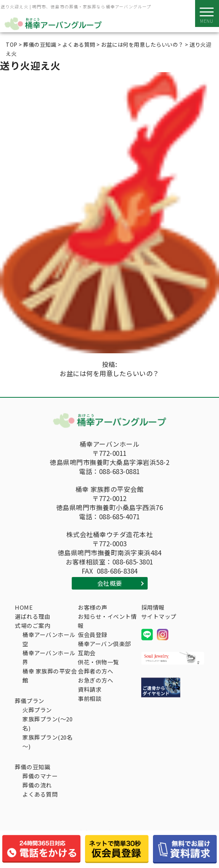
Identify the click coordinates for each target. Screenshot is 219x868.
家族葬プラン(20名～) (47, 742)
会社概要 (110, 583)
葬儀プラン (30, 701)
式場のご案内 (32, 625)
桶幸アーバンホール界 (49, 657)
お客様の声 (93, 607)
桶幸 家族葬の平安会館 (50, 676)
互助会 (87, 653)
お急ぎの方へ (95, 680)
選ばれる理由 (32, 616)
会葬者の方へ (95, 671)
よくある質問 (40, 794)
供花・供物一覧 (98, 662)
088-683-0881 (120, 471)
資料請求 (90, 689)
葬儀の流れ (37, 785)
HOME (24, 607)
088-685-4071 (120, 517)
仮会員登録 (93, 635)
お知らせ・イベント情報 (107, 621)
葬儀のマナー (40, 776)
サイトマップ (159, 616)
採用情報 (153, 607)
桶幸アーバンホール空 (49, 639)
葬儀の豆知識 (32, 767)
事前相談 (90, 698)
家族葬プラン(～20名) (47, 723)
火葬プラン (37, 710)
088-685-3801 (133, 562)
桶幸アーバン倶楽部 (104, 644)
